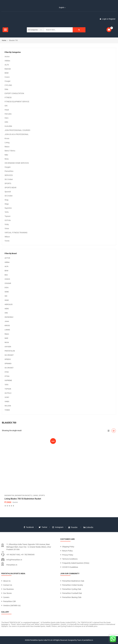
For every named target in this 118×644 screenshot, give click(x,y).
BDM (7, 73)
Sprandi (8, 192)
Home (4, 40)
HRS (6, 122)
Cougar (8, 81)
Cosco (7, 77)
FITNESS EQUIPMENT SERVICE (17, 102)
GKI (6, 106)
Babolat (8, 69)
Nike (6, 155)
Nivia (7, 159)
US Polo (8, 220)
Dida (6, 89)
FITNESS (8, 97)
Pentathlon (9, 171)
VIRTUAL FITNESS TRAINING (16, 233)
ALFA (7, 65)
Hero (7, 118)
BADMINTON (9, 495)
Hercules (8, 114)
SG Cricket (9, 179)
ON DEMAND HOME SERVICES (17, 163)
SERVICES (9, 175)
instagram (58, 527)
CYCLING (8, 85)
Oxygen (8, 167)
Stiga (7, 204)
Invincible (8, 126)
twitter (43, 527)
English (60, 7)
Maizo (7, 147)
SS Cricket (9, 196)
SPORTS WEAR (10, 188)
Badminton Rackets (23, 495)
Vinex (7, 228)
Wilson (7, 237)
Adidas (7, 61)
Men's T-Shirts (10, 151)
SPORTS (8, 183)
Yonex (7, 241)
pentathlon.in (12, 565)
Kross (7, 138)
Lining (7, 143)
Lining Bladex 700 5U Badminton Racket (23, 499)
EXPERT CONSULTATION (14, 93)
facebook (29, 527)
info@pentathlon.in (14, 560)
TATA (7, 212)
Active (7, 57)
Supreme (8, 208)
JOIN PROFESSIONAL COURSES (17, 130)
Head (7, 110)
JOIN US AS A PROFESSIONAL (17, 134)
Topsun (8, 216)
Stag (6, 200)
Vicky (7, 224)
